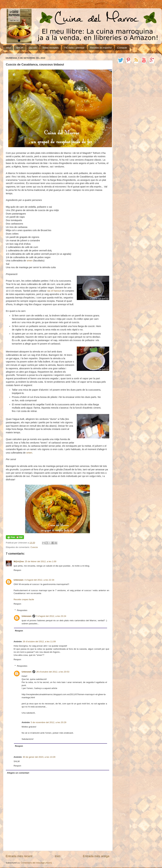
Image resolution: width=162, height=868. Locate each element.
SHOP (20, 48)
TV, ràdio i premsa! (74, 48)
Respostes (22, 610)
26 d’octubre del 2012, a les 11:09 (39, 641)
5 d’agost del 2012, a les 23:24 (51, 616)
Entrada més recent (19, 856)
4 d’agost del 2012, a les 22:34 (39, 580)
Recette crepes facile (24, 599)
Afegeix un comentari (18, 773)
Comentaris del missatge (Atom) (36, 863)
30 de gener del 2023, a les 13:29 (39, 757)
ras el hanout (54, 291)
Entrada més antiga (96, 856)
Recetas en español (101, 48)
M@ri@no (19, 561)
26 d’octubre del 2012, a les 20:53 (53, 672)
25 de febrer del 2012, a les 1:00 (40, 561)
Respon (17, 570)
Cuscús (34, 547)
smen (30, 261)
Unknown (19, 580)
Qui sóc (33, 48)
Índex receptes (51, 48)
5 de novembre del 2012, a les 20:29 (49, 722)
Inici (9, 48)
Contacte (122, 48)
